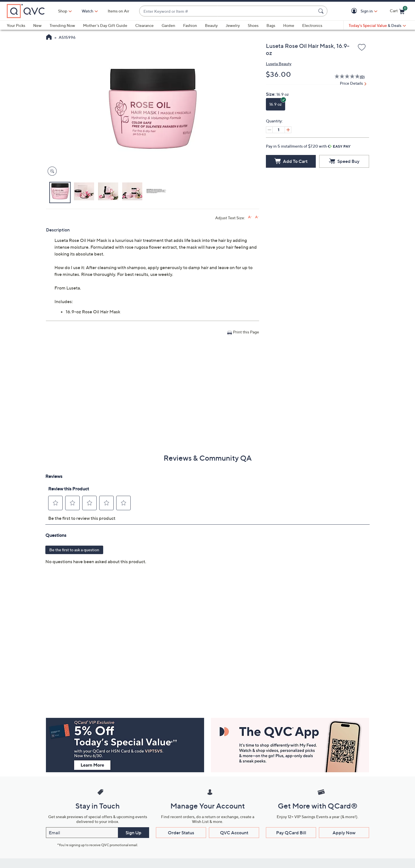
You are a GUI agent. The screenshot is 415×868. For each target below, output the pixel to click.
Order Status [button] (181, 833)
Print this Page (246, 332)
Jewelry (233, 25)
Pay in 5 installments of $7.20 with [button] (308, 146)
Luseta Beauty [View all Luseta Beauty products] (279, 64)
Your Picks (16, 25)
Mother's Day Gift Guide (105, 25)
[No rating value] (347, 77)
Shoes (253, 25)
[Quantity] (279, 130)
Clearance (144, 25)
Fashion (190, 25)
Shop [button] (63, 11)
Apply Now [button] (344, 833)
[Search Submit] (322, 11)
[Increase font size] (250, 217)
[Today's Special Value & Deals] (377, 25)
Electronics (312, 25)
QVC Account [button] (234, 833)
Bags (271, 25)
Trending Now (62, 25)
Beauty (211, 25)
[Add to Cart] (291, 161)
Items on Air (118, 11)
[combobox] (228, 11)
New (37, 25)
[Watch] (88, 11)
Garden (168, 25)
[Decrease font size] (257, 217)
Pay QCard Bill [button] (291, 833)
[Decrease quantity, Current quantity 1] (269, 130)
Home (289, 25)
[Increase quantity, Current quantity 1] (288, 130)
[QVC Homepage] (49, 38)
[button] (355, 11)
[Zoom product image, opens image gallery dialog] (51, 171)
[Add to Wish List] (362, 48)
